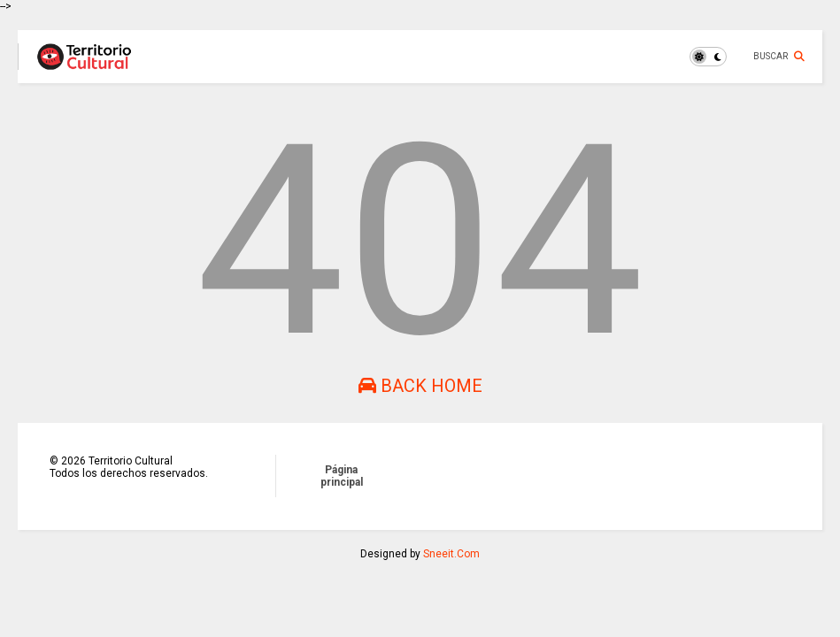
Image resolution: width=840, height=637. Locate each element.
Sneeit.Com (451, 554)
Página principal (342, 476)
